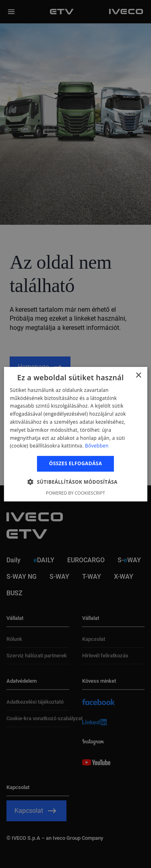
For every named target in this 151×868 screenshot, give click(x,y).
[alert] (75, 434)
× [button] (138, 375)
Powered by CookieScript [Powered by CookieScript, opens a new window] (75, 493)
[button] (75, 482)
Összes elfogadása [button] (76, 463)
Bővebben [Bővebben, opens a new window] (97, 446)
